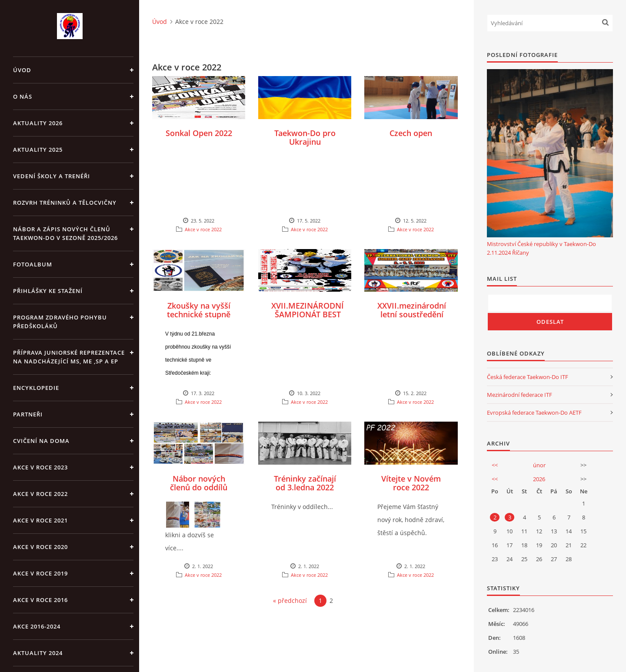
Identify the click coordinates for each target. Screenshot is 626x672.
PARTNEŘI (28, 414)
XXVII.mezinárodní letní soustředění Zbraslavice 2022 (412, 314)
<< (495, 465)
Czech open (411, 133)
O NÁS (23, 96)
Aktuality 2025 (38, 150)
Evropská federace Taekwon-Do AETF (534, 413)
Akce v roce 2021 (40, 520)
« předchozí (290, 600)
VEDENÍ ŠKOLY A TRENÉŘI (52, 176)
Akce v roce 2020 (40, 547)
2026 (539, 479)
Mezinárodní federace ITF (519, 395)
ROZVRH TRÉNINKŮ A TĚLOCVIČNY (65, 203)
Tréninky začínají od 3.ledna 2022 (305, 483)
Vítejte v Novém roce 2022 (411, 483)
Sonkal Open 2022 (199, 133)
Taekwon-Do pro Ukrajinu (305, 137)
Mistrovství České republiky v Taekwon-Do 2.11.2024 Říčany (541, 248)
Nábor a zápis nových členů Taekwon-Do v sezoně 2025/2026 (65, 233)
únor (539, 465)
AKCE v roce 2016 (40, 600)
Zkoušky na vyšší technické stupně (199, 310)
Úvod (22, 70)
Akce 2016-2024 (37, 626)
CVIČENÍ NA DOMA (41, 441)
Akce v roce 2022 (40, 494)
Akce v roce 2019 (40, 573)
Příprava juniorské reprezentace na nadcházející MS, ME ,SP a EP (69, 357)
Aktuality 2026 (38, 123)
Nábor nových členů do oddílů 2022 (199, 487)
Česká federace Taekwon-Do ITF (528, 377)
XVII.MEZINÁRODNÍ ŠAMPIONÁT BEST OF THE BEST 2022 (308, 314)
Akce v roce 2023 (40, 467)
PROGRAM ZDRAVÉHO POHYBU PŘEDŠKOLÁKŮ (60, 322)
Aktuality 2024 (38, 653)
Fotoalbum (33, 264)
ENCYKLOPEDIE (36, 388)
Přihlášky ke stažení (48, 291)
